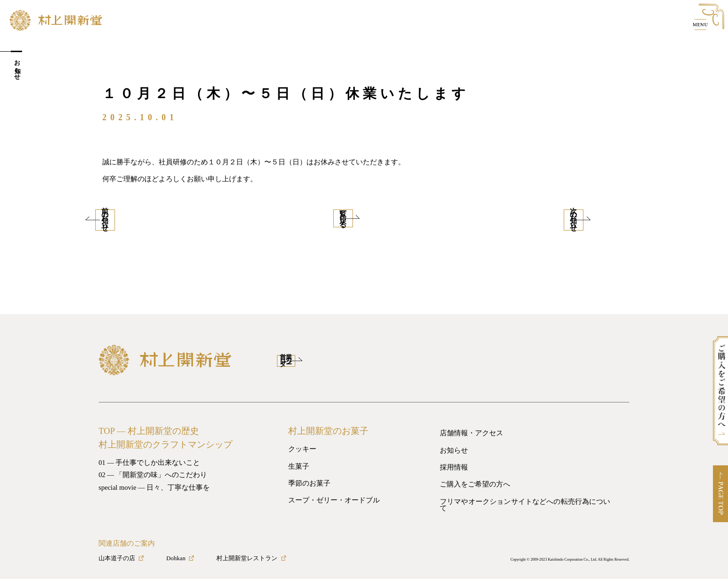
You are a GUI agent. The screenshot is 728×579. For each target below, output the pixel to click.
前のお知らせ (140, 217)
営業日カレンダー (319, 355)
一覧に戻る (364, 217)
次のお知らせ (581, 217)
